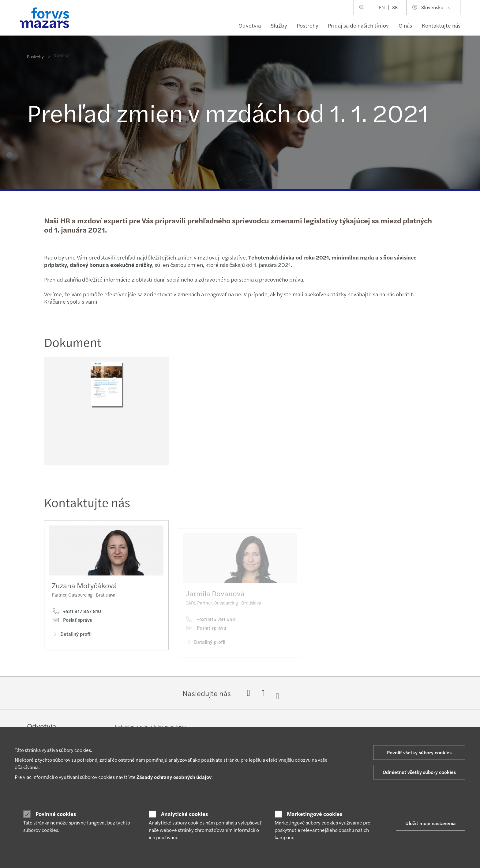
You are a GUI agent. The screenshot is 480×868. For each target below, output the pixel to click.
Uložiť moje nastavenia (431, 823)
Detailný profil (72, 644)
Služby (279, 25)
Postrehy (307, 25)
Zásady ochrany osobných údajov (174, 777)
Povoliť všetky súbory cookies (419, 752)
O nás (405, 25)
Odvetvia (250, 25)
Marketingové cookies (315, 814)
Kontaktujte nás (441, 25)
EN (382, 7)
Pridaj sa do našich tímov (358, 25)
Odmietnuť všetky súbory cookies (419, 772)
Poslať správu (72, 631)
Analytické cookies (184, 814)
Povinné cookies (56, 814)
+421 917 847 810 (76, 622)
